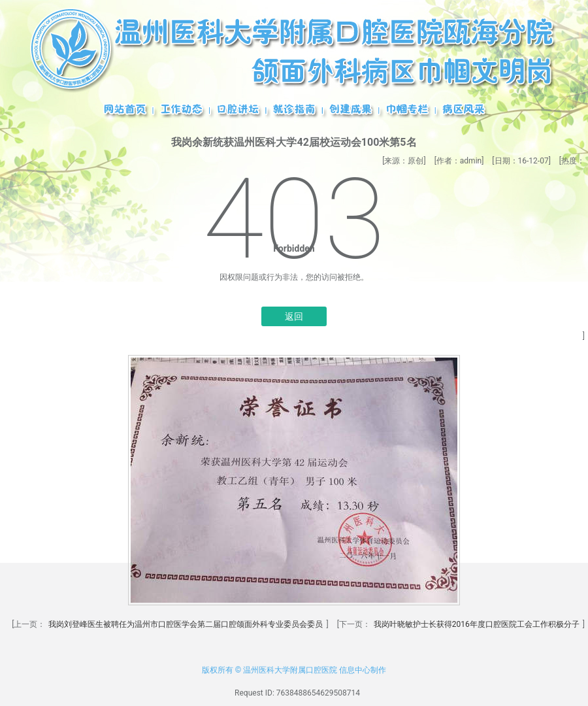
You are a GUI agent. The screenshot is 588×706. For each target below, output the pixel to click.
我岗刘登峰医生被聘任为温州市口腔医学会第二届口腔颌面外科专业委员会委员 (186, 624)
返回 (294, 316)
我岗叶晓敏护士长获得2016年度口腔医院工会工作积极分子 (477, 624)
